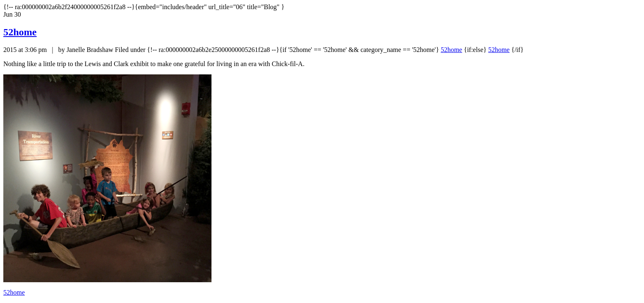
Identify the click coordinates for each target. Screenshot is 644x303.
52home (20, 32)
